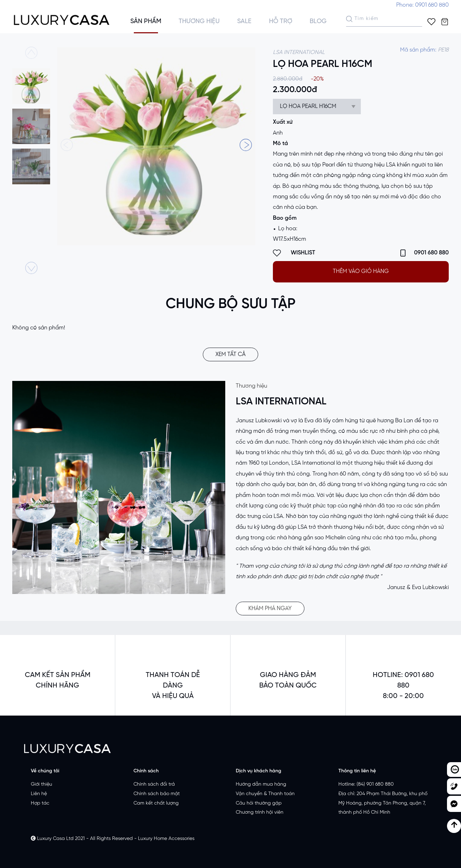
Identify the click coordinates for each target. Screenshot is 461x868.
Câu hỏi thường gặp (259, 803)
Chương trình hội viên (260, 812)
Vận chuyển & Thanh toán (265, 794)
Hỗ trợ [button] (281, 22)
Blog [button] (318, 22)
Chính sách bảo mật (157, 794)
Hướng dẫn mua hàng (261, 784)
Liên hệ (39, 794)
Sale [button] (244, 22)
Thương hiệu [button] (199, 22)
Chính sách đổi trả (154, 784)
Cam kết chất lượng (156, 803)
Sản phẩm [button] (146, 22)
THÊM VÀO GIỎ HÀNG (361, 271)
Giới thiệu (42, 784)
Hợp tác (40, 803)
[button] (246, 145)
